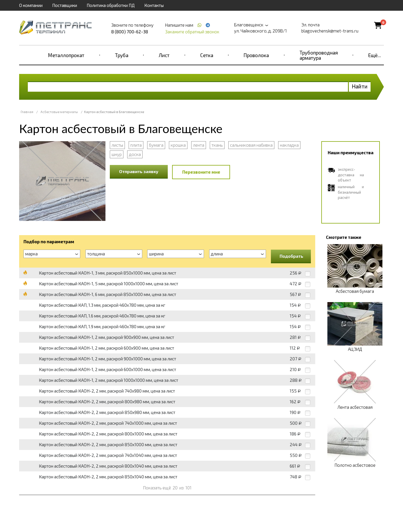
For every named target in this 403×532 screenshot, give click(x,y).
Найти (360, 86)
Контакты (154, 5)
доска (135, 154)
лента (199, 145)
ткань (217, 145)
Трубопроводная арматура (319, 55)
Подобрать (291, 256)
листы (117, 145)
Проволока (256, 55)
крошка (178, 145)
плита (136, 145)
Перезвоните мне (201, 172)
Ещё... (375, 55)
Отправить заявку (139, 171)
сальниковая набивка (251, 145)
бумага (156, 145)
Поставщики (65, 5)
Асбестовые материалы (59, 112)
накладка (289, 145)
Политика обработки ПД (111, 5)
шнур (117, 154)
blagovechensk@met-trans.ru (330, 31)
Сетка (207, 55)
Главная (27, 112)
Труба (122, 55)
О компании (31, 5)
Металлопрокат (66, 55)
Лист (164, 55)
